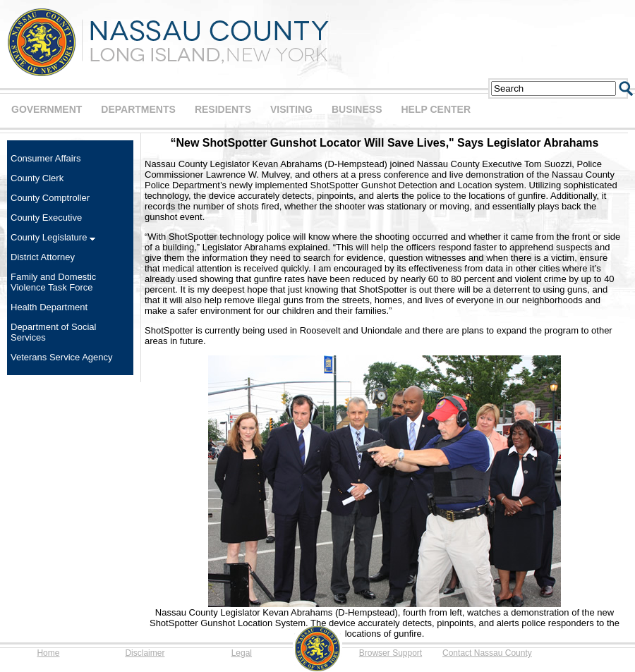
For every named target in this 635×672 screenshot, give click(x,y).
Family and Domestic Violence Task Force (53, 282)
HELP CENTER (436, 109)
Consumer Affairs (46, 158)
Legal (242, 653)
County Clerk (37, 178)
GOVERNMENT (47, 109)
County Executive (46, 218)
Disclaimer (145, 653)
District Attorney (43, 257)
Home (48, 653)
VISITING (291, 109)
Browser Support (391, 653)
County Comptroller (50, 198)
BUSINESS (357, 109)
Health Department (49, 307)
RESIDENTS (223, 109)
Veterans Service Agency (62, 357)
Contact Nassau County (487, 653)
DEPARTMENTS (138, 109)
